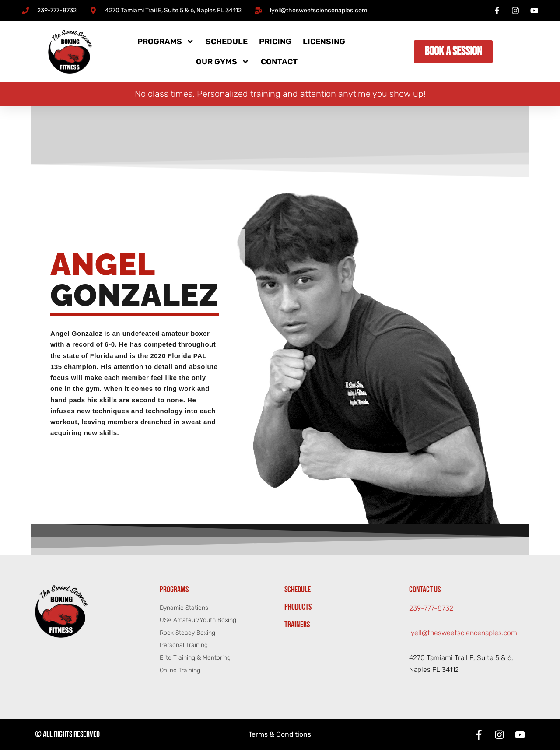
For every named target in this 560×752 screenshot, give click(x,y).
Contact (279, 62)
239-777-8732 (431, 610)
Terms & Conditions (280, 737)
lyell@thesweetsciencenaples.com (464, 635)
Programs (166, 42)
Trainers (297, 626)
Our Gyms (223, 62)
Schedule (227, 42)
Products (298, 608)
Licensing (324, 42)
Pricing (275, 42)
